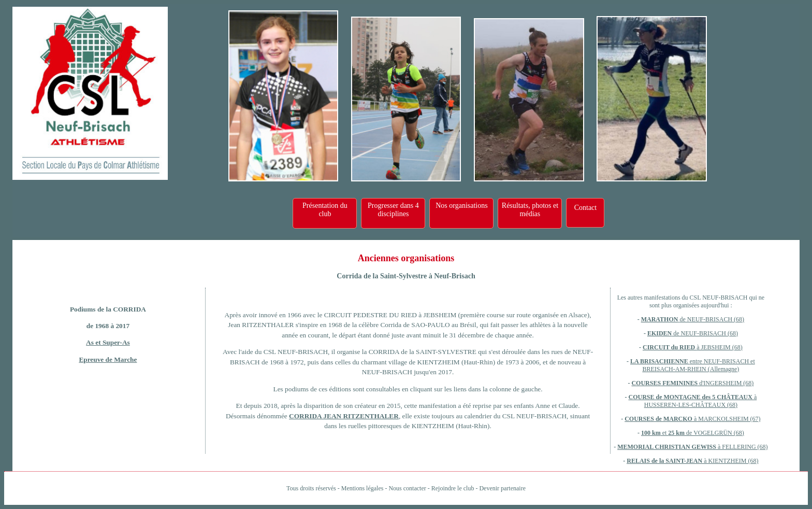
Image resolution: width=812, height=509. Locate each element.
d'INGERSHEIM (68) (726, 383)
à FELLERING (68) (742, 447)
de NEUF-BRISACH (706, 319)
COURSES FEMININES (664, 383)
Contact (586, 208)
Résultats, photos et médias (530, 210)
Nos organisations (461, 206)
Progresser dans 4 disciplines (393, 210)
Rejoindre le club (453, 488)
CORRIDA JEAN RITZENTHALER (344, 416)
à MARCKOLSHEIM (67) (727, 419)
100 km (651, 433)
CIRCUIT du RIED (670, 347)
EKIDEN (659, 333)
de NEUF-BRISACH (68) (705, 333)
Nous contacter (407, 488)
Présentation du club (325, 210)
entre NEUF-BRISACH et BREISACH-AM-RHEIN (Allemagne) (698, 365)
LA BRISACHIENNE (660, 361)
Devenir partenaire (502, 488)
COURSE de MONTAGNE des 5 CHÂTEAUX (691, 397)
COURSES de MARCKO (658, 419)
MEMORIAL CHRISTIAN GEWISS (667, 447)
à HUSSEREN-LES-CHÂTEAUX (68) (701, 401)
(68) (738, 319)
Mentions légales (363, 488)
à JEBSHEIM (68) (720, 347)
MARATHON (660, 319)
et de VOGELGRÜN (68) (702, 433)
